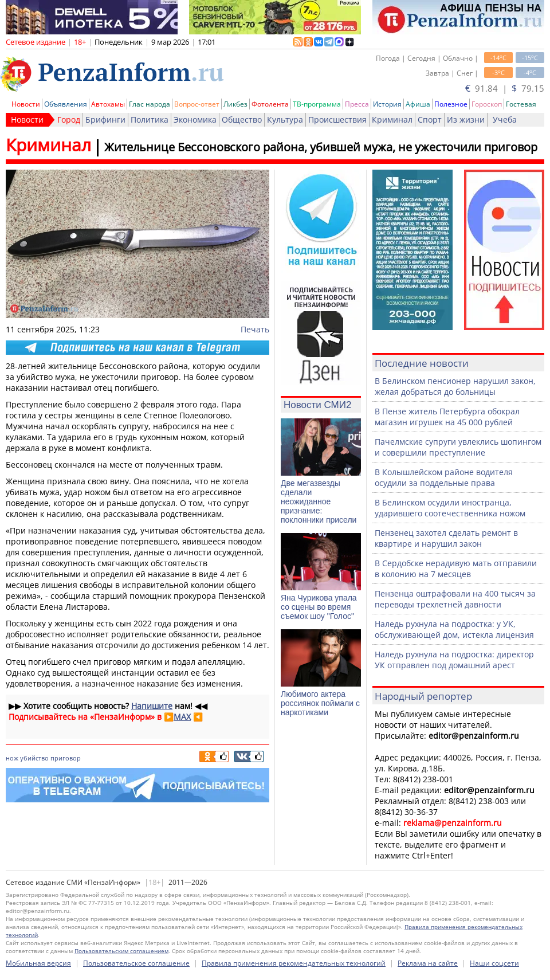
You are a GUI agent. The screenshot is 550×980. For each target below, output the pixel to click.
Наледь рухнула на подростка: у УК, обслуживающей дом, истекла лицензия (454, 629)
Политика (150, 119)
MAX (182, 717)
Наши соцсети (494, 963)
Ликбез (235, 104)
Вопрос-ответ (197, 104)
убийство (34, 758)
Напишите (152, 706)
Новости (26, 104)
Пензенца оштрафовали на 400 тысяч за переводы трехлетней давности (455, 599)
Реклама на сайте (428, 963)
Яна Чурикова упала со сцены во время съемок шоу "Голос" (319, 607)
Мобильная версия (38, 963)
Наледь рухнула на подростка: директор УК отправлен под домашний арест (454, 660)
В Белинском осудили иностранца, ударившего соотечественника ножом (450, 508)
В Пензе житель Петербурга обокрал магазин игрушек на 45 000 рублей (447, 417)
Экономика (195, 119)
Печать (255, 329)
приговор (66, 758)
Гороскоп (487, 104)
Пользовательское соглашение (136, 963)
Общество (242, 119)
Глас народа (150, 104)
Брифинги (105, 119)
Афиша (418, 104)
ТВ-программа (317, 104)
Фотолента (270, 104)
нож (12, 758)
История (387, 104)
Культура (285, 119)
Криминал (392, 119)
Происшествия (337, 119)
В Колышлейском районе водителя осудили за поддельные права (444, 477)
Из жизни (466, 119)
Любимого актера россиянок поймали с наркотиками (320, 703)
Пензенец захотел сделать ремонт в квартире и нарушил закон (446, 538)
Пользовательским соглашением (121, 951)
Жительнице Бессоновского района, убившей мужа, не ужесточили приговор (321, 147)
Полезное (451, 104)
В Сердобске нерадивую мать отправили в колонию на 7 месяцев (456, 569)
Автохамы (108, 104)
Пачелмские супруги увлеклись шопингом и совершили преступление (458, 447)
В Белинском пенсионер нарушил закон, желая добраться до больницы (455, 386)
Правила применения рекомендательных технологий (294, 963)
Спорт (430, 119)
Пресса (357, 104)
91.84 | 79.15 (505, 88)
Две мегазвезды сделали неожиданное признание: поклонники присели (319, 501)
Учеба (505, 119)
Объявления (66, 104)
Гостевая (521, 104)
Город (69, 119)
